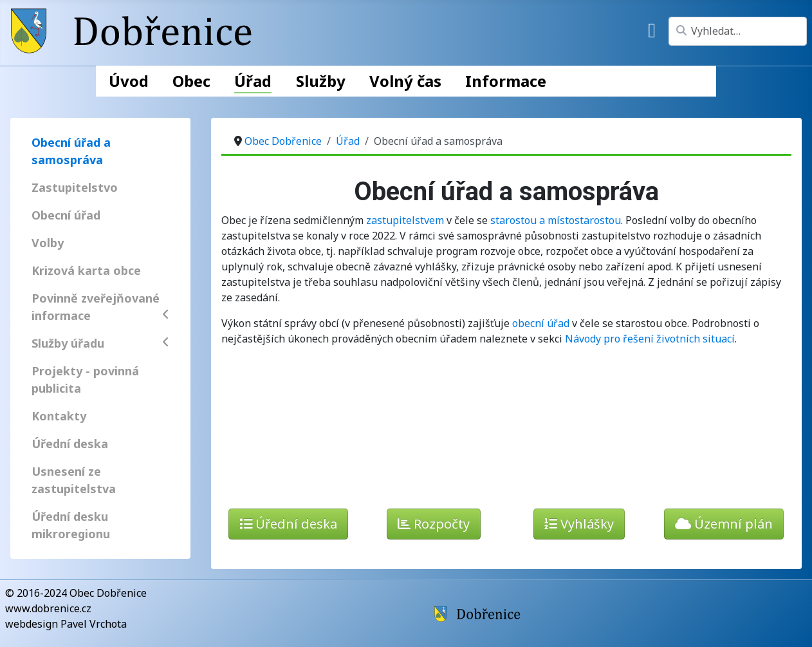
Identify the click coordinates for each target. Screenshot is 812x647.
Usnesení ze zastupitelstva (74, 480)
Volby (48, 243)
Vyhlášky (579, 524)
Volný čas (405, 81)
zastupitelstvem (405, 220)
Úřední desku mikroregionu (71, 525)
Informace (506, 81)
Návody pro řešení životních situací (650, 339)
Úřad (253, 81)
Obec (191, 81)
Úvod (129, 81)
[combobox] (738, 31)
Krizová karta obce (86, 270)
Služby (321, 81)
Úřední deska (70, 444)
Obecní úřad (66, 215)
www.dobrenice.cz (48, 608)
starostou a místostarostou (556, 220)
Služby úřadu (100, 343)
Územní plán (724, 524)
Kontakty (59, 416)
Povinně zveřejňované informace (100, 307)
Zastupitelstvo (75, 187)
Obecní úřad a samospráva (71, 151)
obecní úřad (541, 323)
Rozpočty (434, 524)
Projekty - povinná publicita (85, 380)
